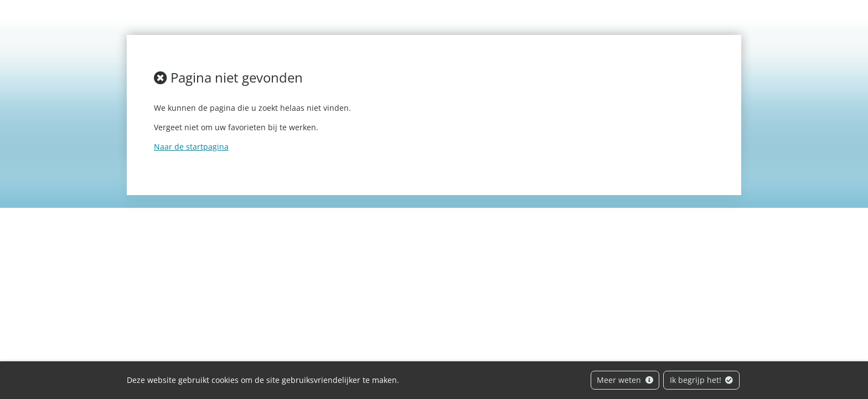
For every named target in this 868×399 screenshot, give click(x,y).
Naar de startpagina (191, 147)
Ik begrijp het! (702, 380)
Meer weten (625, 380)
